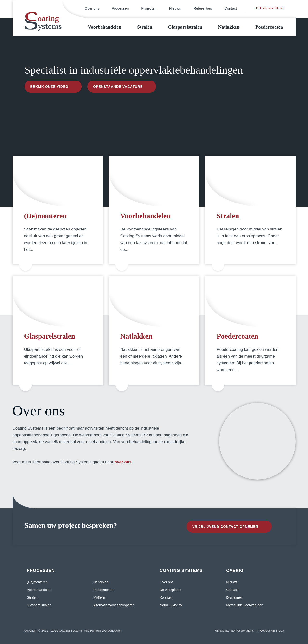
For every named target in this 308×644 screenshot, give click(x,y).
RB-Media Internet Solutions (234, 631)
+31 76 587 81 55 (269, 8)
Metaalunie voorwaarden (245, 605)
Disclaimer (234, 597)
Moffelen (100, 597)
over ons (123, 462)
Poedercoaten (269, 27)
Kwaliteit (166, 597)
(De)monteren (45, 216)
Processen (120, 8)
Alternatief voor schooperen (114, 605)
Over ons (92, 8)
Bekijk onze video (49, 87)
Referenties (203, 8)
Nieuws (175, 8)
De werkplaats (170, 590)
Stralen (145, 27)
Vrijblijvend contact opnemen (225, 527)
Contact (231, 8)
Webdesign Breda (272, 631)
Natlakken (229, 27)
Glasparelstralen (185, 27)
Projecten (149, 8)
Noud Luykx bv (171, 605)
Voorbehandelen (105, 27)
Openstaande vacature (118, 87)
